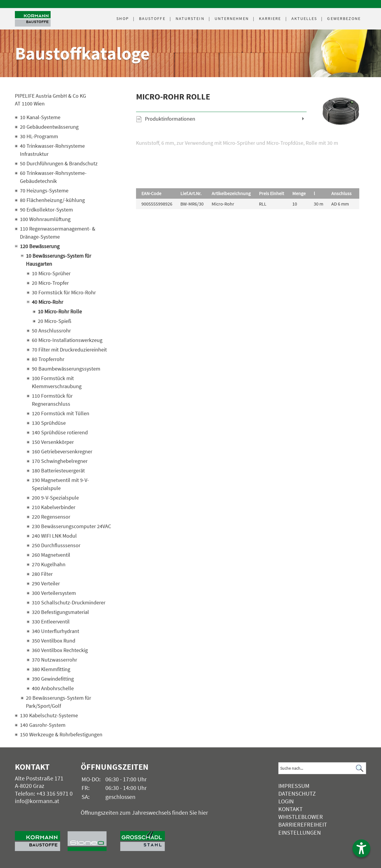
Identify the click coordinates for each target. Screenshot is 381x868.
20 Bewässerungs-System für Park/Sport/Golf (58, 702)
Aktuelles (304, 18)
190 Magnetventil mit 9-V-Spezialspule (60, 484)
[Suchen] (360, 768)
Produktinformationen (170, 119)
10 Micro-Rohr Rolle (60, 311)
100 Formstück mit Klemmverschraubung (57, 382)
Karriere (270, 18)
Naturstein (190, 18)
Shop (122, 18)
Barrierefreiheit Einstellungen (303, 828)
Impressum (294, 786)
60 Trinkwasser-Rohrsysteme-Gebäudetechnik (53, 177)
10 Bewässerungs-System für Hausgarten (58, 260)
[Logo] (33, 19)
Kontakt (291, 809)
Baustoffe (152, 18)
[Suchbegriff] (322, 768)
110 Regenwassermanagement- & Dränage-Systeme (58, 233)
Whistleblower (301, 817)
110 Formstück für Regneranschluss (52, 400)
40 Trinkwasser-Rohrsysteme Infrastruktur (52, 150)
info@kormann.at (37, 801)
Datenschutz (297, 793)
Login (286, 801)
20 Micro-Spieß (54, 321)
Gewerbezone (344, 18)
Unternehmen (232, 18)
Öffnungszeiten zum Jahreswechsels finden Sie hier (144, 812)
